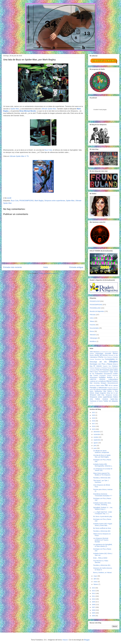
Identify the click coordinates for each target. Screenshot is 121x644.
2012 (94, 593)
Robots (92, 393)
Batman (115, 353)
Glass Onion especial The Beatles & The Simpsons (102, 474)
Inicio (46, 267)
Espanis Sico (107, 366)
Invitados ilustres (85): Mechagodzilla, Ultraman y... (103, 465)
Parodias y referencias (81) (102, 565)
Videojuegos (94, 338)
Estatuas (115, 366)
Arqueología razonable (103, 353)
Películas (93, 315)
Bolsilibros (93, 341)
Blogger (87, 640)
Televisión (93, 335)
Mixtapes (104, 383)
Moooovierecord (113, 383)
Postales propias (107, 390)
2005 (94, 613)
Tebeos (92, 321)
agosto (96, 443)
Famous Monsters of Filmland (98, 368)
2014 (94, 588)
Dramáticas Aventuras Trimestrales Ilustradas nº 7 (103, 495)
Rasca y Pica (113, 391)
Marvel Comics (112, 381)
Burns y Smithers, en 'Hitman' (103, 573)
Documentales (94, 328)
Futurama (99, 374)
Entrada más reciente (13, 267)
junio (95, 448)
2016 (94, 426)
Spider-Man (15, 109)
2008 (94, 605)
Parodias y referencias (98, 388)
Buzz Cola (48, 150)
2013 (94, 591)
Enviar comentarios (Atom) (48, 273)
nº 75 (19, 156)
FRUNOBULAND (95, 308)
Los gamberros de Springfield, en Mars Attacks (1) (103, 545)
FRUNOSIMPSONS (26, 201)
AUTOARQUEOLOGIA (106, 352)
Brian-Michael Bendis (28, 111)
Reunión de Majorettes (97, 311)
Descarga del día (98, 362)
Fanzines (93, 325)
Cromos (115, 357)
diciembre (97, 432)
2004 (94, 616)
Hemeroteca (94, 377)
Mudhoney (93, 386)
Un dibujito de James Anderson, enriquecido (101, 452)
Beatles (92, 355)
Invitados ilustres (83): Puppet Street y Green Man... (103, 525)
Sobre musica (102, 399)
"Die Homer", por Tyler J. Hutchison (101, 481)
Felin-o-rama (94, 372)
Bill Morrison (104, 355)
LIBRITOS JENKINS (97, 379)
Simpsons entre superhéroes (55, 201)
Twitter (106, 401)
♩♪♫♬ (91, 403)
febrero (96, 584)
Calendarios (93, 357)
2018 (94, 421)
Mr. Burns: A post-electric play (103, 516)
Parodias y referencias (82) (102, 531)
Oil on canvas (113, 385)
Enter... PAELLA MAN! (100, 558)
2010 (94, 599)
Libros (92, 318)
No (106, 385)
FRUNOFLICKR (95, 301)
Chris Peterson (108, 357)
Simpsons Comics (112, 395)
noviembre (97, 434)
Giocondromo (108, 374)
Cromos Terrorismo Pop (97, 359)
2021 (94, 412)
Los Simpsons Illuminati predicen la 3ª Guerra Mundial (101, 540)
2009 (94, 602)
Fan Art (99, 370)
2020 (94, 415)
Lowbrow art (94, 381)
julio (95, 446)
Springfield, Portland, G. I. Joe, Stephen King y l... (103, 508)
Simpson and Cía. (97, 395)
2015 (94, 429)
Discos (92, 331)
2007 (94, 607)
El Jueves (98, 366)
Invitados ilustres (106, 377)
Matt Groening (95, 383)
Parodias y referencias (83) (102, 478)
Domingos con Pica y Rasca (101, 364)
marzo (96, 582)
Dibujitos (113, 362)
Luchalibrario (102, 381)
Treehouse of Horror (96, 401)
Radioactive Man (100, 391)
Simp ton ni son (112, 393)
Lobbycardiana (113, 379)
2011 (94, 596)
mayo (95, 576)
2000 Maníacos (95, 352)
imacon (65, 640)
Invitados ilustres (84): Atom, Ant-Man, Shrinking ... (102, 504)
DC (117, 359)
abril (95, 579)
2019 (94, 418)
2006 (94, 610)
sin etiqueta (113, 401)
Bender (97, 355)
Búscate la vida (113, 355)
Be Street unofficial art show (102, 528)
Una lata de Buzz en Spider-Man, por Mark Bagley (102, 456)
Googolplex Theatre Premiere (109, 376)
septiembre (97, 440)
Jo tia (116, 378)
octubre (96, 437)
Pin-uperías (97, 390)
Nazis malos (100, 385)
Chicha (100, 357)
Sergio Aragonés (100, 393)
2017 (94, 424)
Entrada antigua (76, 267)
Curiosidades (110, 359)
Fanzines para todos (110, 370)
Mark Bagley (39, 201)
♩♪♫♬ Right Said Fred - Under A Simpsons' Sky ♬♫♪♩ (103, 513)
